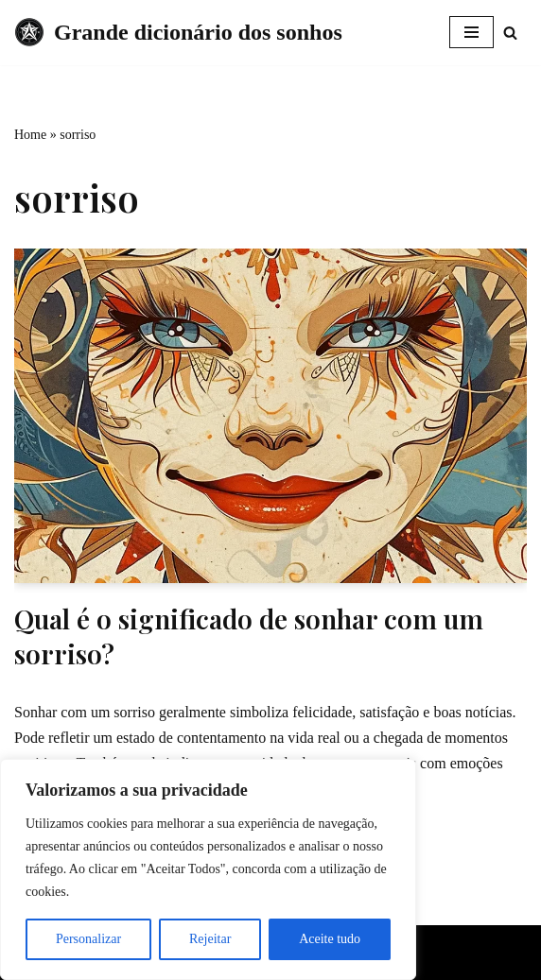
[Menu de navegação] (471, 32)
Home (30, 135)
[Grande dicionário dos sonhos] (178, 33)
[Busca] (510, 33)
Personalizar (88, 939)
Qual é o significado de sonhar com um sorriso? (249, 636)
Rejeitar (210, 939)
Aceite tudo (330, 939)
